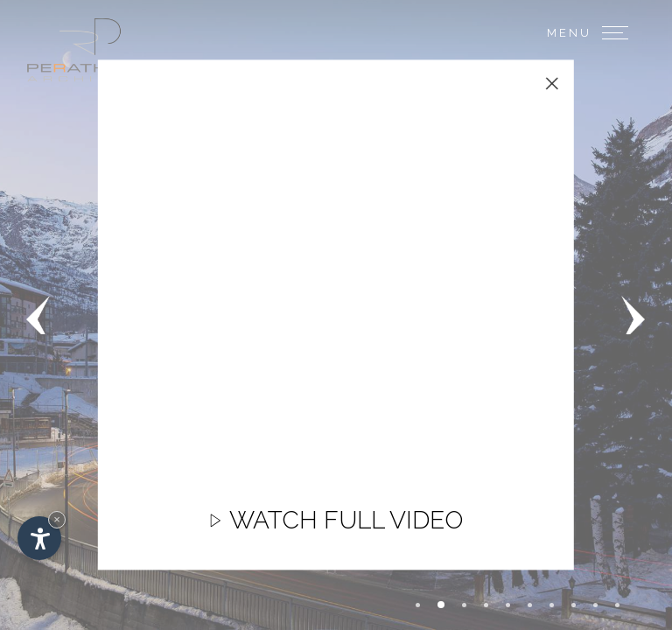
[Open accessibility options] (39, 538)
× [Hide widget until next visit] (57, 519)
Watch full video (336, 529)
